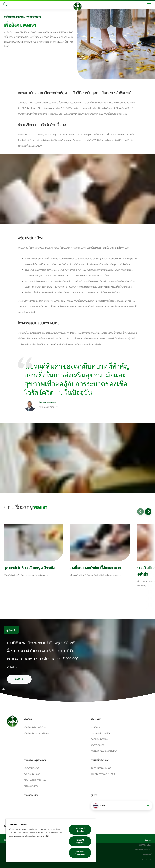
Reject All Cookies (80, 841)
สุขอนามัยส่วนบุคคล (32, 774)
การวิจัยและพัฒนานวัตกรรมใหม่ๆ (104, 751)
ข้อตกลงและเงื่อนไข (145, 845)
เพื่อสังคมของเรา (33, 17)
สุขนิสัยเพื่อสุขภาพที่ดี (99, 739)
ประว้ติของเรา (96, 727)
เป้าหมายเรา (96, 719)
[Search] (5, 5)
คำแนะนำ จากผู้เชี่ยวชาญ (35, 760)
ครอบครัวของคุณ (31, 786)
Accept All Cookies (80, 830)
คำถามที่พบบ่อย (31, 795)
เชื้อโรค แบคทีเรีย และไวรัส (101, 768)
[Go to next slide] (148, 512)
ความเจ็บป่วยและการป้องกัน (35, 780)
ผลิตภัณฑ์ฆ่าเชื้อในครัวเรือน (35, 727)
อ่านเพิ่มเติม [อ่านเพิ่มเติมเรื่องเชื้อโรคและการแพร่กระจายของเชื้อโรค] (19, 679)
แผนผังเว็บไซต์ (147, 860)
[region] (51, 841)
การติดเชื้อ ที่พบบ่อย (100, 760)
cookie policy (44, 836)
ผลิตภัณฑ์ (28, 719)
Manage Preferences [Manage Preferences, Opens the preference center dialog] (80, 853)
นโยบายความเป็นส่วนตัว (143, 850)
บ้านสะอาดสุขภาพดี (31, 768)
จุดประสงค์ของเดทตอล (14, 17)
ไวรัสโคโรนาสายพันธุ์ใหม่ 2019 (103, 774)
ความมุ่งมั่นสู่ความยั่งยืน (100, 733)
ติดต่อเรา (148, 840)
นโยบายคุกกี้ (147, 855)
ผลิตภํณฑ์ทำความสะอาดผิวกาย (36, 733)
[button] (122, 806)
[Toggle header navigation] (149, 5)
